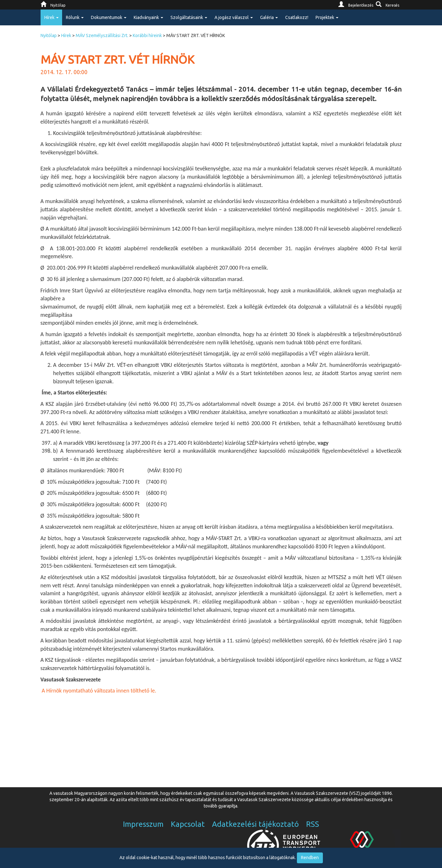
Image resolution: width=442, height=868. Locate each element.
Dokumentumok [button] (109, 17)
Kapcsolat (188, 824)
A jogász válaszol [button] (234, 17)
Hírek (66, 35)
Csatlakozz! (297, 17)
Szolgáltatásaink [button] (189, 17)
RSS (313, 824)
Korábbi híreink (147, 35)
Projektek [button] (327, 17)
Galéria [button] (269, 17)
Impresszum (143, 824)
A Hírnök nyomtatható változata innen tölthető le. (99, 691)
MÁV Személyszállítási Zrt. (102, 35)
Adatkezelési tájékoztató (255, 824)
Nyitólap (49, 35)
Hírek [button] (51, 17)
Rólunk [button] (75, 17)
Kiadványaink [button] (148, 17)
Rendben (310, 858)
